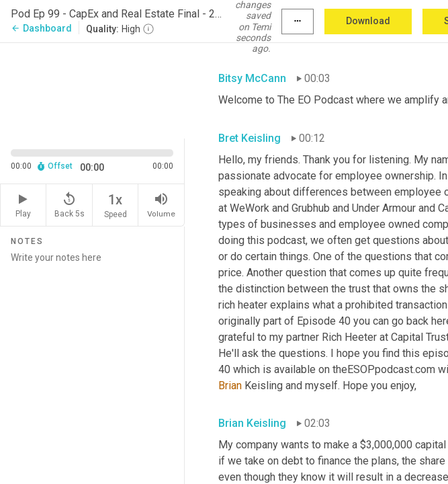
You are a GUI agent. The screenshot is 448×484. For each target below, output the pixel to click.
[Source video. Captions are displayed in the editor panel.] (92, 89)
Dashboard (41, 28)
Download (368, 21)
